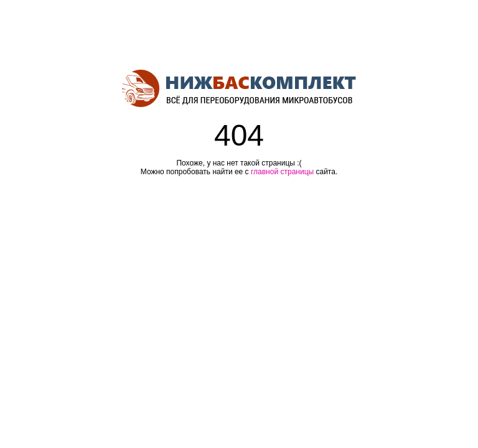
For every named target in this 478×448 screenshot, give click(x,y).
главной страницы (282, 172)
